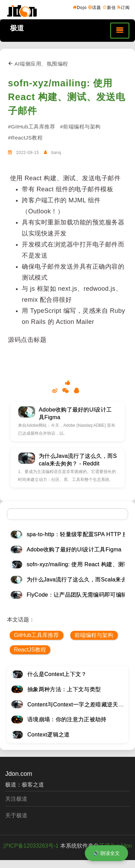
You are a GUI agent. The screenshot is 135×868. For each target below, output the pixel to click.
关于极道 (16, 815)
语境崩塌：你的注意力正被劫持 (67, 719)
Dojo (80, 7)
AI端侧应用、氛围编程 (38, 64)
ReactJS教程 (30, 650)
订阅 (124, 7)
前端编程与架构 (94, 635)
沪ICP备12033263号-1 (31, 846)
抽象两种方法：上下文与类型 (64, 689)
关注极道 (16, 799)
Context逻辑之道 (49, 735)
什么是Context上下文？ (57, 674)
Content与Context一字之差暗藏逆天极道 (78, 705)
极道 (17, 28)
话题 (95, 7)
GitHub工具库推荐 (36, 635)
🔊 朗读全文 (106, 853)
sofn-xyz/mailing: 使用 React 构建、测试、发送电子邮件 (67, 97)
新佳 (109, 7)
